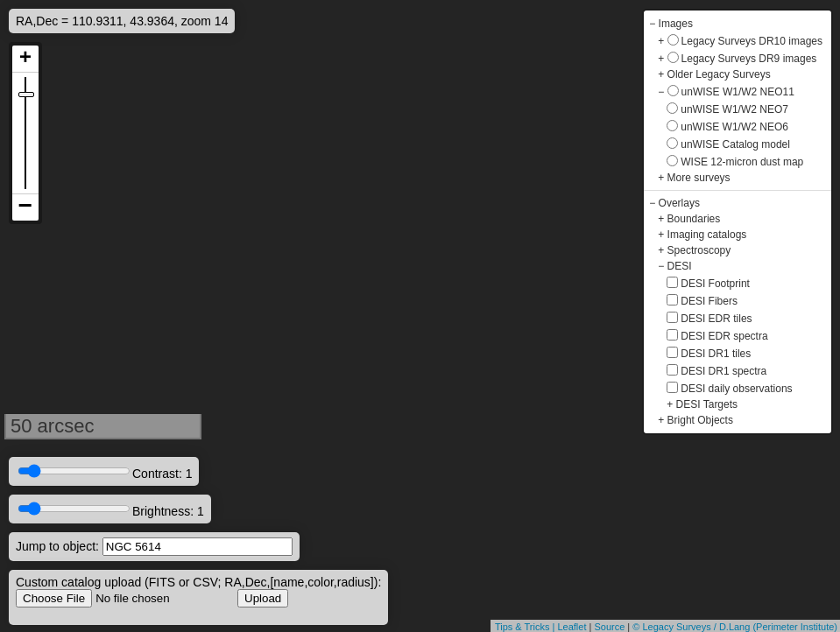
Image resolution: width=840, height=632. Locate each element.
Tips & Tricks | (526, 627)
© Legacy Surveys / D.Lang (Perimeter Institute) (735, 627)
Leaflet (572, 627)
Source (609, 627)
